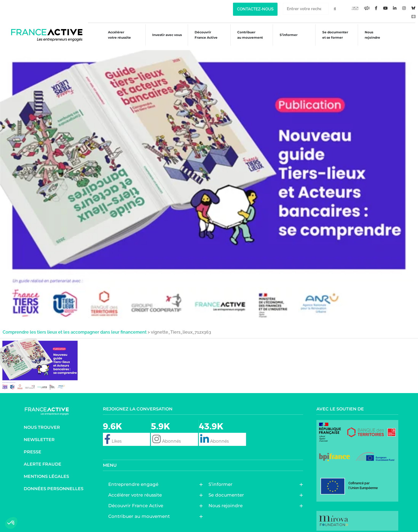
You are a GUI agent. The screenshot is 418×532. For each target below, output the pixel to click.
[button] (11, 523)
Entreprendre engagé (135, 480)
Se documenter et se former (334, 35)
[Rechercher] (335, 9)
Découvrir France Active (203, 35)
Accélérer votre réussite (115, 35)
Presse (33, 448)
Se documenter (228, 491)
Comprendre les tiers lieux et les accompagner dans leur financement (75, 328)
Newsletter (39, 435)
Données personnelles (54, 484)
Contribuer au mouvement (248, 35)
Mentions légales (46, 472)
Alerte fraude (43, 460)
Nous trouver (42, 423)
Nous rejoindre (372, 35)
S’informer (287, 36)
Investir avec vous (163, 36)
